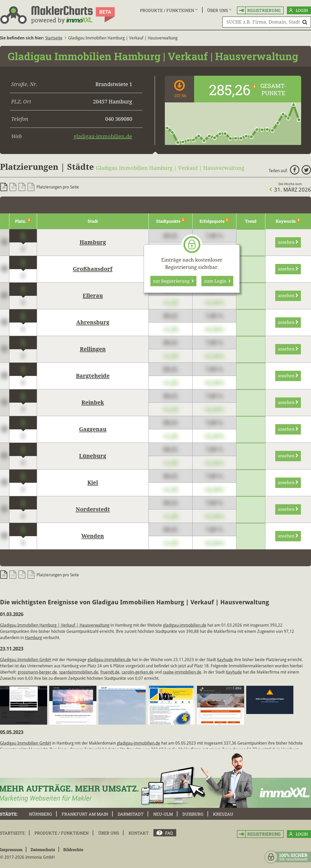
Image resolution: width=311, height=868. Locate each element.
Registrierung (260, 10)
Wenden (93, 536)
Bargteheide (93, 376)
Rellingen (93, 349)
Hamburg (93, 242)
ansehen (288, 242)
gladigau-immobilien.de (103, 136)
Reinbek (93, 403)
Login (298, 10)
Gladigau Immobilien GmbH (26, 660)
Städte (8, 814)
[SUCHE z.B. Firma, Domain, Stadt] (267, 22)
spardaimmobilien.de (79, 672)
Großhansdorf (93, 269)
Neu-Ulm (163, 814)
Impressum (11, 849)
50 (13, 188)
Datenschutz (43, 849)
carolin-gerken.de (138, 672)
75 (22, 188)
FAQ (169, 833)
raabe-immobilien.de (182, 672)
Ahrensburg (93, 323)
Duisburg (193, 814)
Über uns (217, 10)
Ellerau (93, 296)
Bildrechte (73, 849)
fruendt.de (110, 672)
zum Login (217, 281)
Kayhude (225, 660)
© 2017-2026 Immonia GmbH (27, 857)
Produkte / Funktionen (167, 10)
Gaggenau (93, 429)
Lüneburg (93, 456)
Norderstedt (93, 509)
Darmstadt (131, 814)
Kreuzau (223, 814)
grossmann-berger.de (37, 672)
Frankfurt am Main (85, 814)
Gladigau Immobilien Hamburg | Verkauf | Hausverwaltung (55, 625)
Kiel (93, 483)
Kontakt (139, 833)
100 (31, 188)
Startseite (54, 38)
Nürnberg (41, 814)
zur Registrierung (173, 281)
